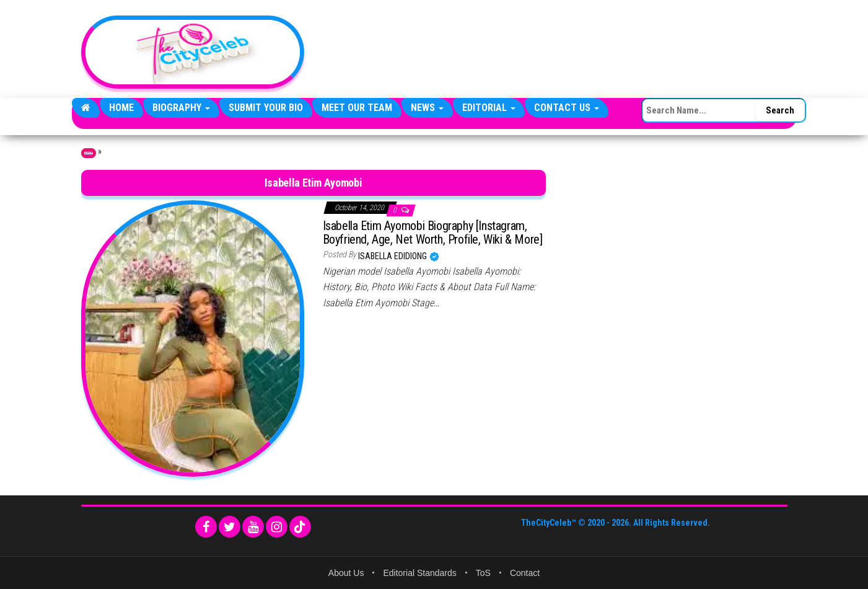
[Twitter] (230, 527)
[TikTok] (300, 527)
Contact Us (567, 108)
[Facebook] (206, 527)
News (427, 108)
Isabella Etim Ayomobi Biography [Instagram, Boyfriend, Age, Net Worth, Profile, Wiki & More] (433, 232)
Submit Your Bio (266, 108)
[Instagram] (277, 527)
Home (121, 108)
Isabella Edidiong (393, 256)
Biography (181, 108)
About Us (346, 573)
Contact (525, 573)
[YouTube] (253, 527)
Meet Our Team (357, 108)
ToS (483, 573)
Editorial (489, 108)
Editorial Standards (419, 573)
